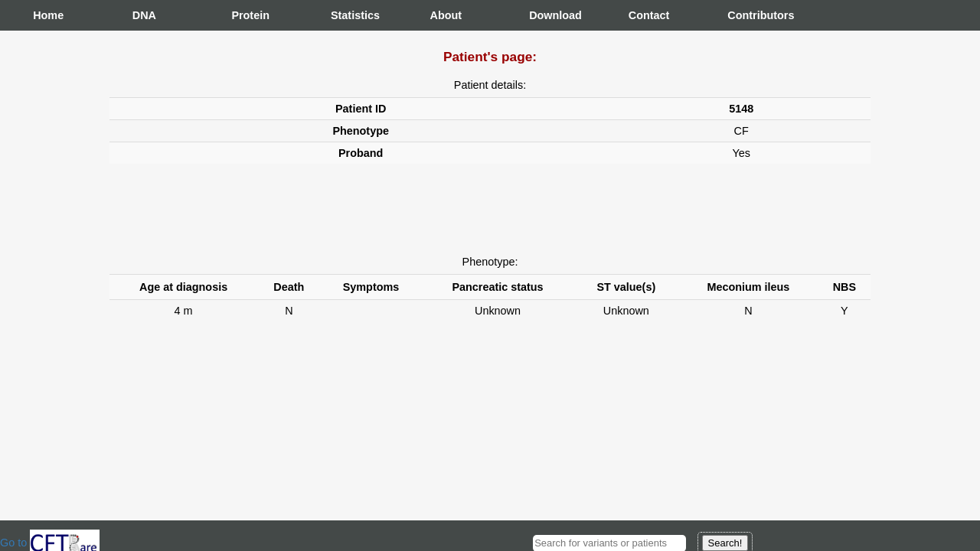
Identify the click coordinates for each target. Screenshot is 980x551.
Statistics (346, 15)
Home (48, 15)
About (446, 15)
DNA (144, 15)
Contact (644, 15)
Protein (247, 15)
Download (544, 15)
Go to (50, 543)
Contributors (743, 15)
